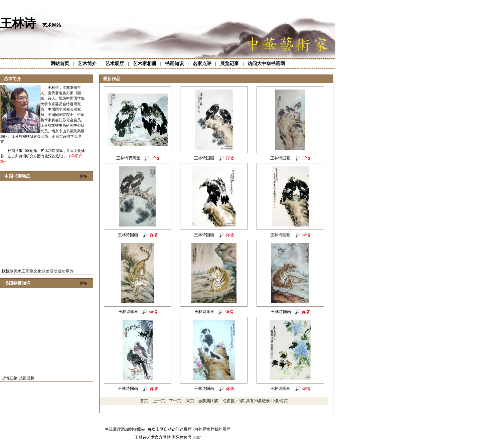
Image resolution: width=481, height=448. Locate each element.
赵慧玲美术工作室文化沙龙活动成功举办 (37, 273)
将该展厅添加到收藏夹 (125, 429)
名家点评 (202, 64)
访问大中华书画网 (266, 64)
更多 (83, 176)
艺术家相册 (145, 64)
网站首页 (60, 64)
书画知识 (174, 64)
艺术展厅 (115, 64)
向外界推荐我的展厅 (212, 429)
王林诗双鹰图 (128, 158)
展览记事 (229, 64)
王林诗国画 (205, 158)
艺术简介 (87, 64)
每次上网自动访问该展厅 (170, 429)
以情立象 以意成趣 (18, 380)
